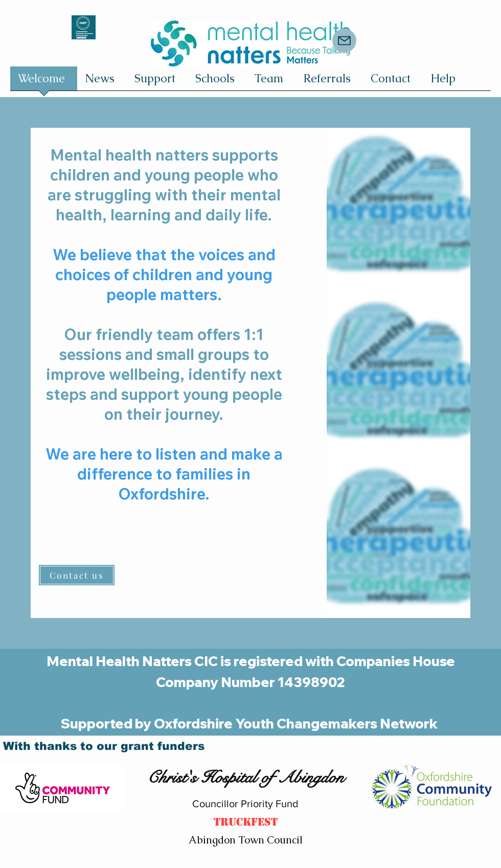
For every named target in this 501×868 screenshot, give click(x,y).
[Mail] (344, 41)
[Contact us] (77, 575)
